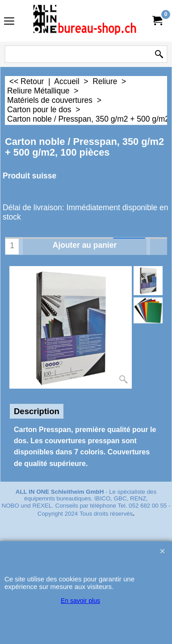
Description (37, 411)
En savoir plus (80, 601)
